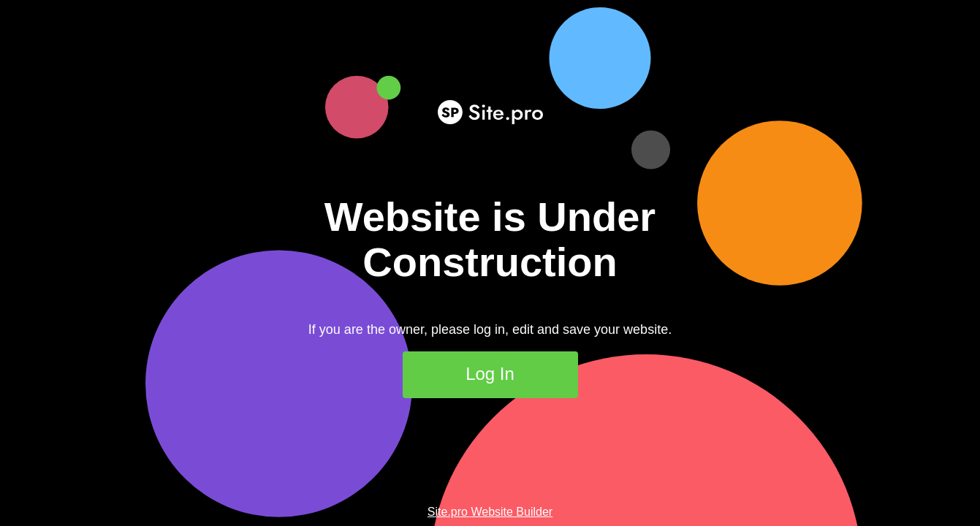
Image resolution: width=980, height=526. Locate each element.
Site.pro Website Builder (490, 512)
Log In (490, 374)
